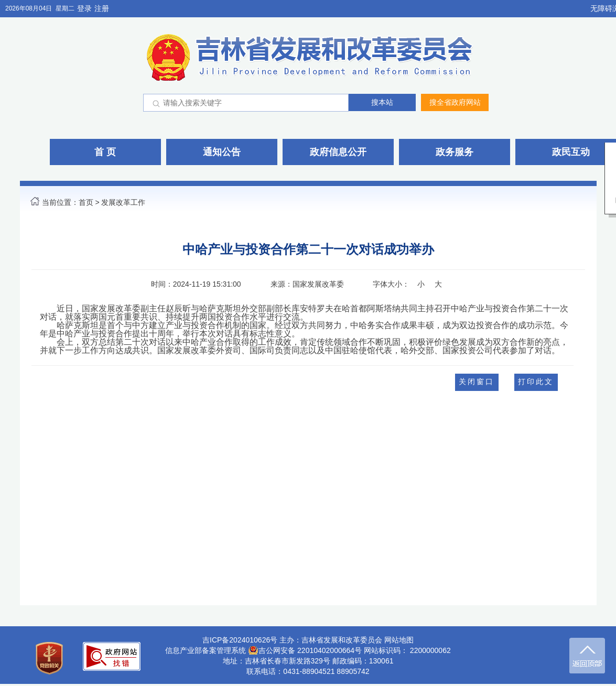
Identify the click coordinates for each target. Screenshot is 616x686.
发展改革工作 (123, 202)
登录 (84, 8)
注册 (102, 8)
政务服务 (455, 152)
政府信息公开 (338, 152)
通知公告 (222, 152)
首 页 (105, 152)
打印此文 (536, 382)
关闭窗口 (477, 382)
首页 (86, 202)
